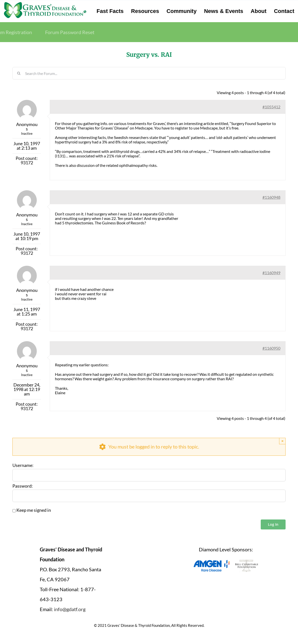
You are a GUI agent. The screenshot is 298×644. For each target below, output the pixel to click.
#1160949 (271, 273)
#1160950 (271, 348)
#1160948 (271, 197)
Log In (273, 524)
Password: (23, 486)
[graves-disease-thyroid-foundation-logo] (45, 4)
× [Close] (282, 441)
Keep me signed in (34, 510)
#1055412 (271, 107)
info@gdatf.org (70, 609)
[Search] (19, 73)
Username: (23, 465)
